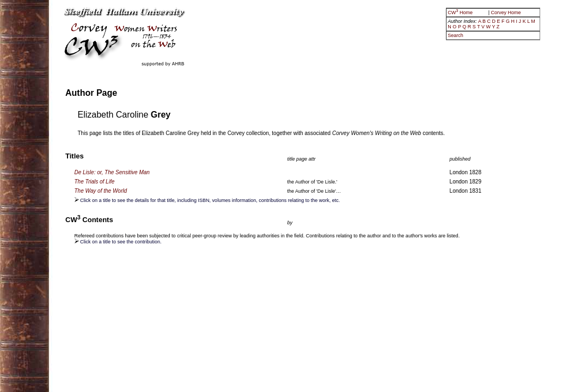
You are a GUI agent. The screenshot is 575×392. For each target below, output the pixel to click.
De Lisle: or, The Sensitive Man (112, 172)
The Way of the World (101, 191)
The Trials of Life (95, 182)
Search (455, 35)
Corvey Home (506, 13)
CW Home (461, 13)
